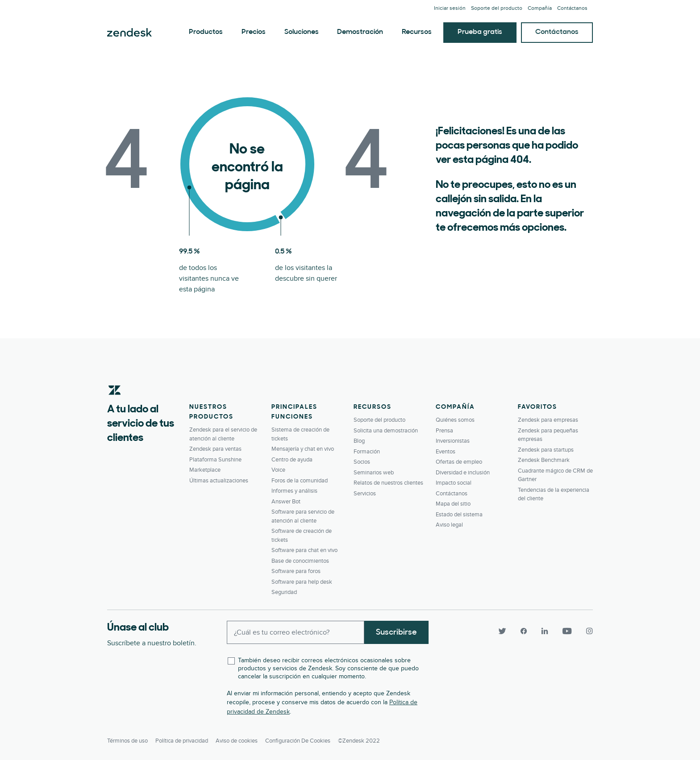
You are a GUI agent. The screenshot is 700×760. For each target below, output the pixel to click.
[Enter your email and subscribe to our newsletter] (296, 632)
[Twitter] (502, 631)
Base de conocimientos (300, 561)
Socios (362, 462)
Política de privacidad (182, 740)
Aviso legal (449, 525)
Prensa (444, 431)
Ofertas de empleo (459, 462)
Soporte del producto (497, 8)
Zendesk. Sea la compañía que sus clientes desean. (129, 33)
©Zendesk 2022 (359, 740)
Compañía (540, 8)
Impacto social (454, 483)
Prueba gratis (480, 32)
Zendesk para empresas (548, 420)
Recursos (417, 32)
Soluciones (302, 32)
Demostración (360, 32)
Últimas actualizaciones (219, 481)
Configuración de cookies (298, 740)
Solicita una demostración (386, 431)
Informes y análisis (294, 491)
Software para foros (296, 571)
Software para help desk (302, 582)
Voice (278, 470)
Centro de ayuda (292, 460)
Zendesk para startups (546, 450)
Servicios (365, 494)
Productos (206, 32)
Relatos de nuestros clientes (388, 483)
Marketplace (205, 470)
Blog (359, 441)
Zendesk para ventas (215, 449)
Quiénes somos (455, 420)
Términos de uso (127, 740)
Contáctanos (572, 8)
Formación (367, 452)
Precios (254, 32)
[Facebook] (523, 631)
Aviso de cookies (237, 740)
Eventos (446, 452)
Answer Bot (286, 502)
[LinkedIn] (545, 631)
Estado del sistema (459, 515)
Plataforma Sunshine (215, 460)
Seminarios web (374, 473)
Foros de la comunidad (300, 481)
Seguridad (284, 592)
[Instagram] (586, 631)
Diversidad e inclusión (463, 473)
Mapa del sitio (453, 504)
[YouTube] (567, 631)
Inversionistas (453, 441)
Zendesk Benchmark (544, 460)
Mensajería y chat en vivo (303, 449)
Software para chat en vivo (304, 550)
